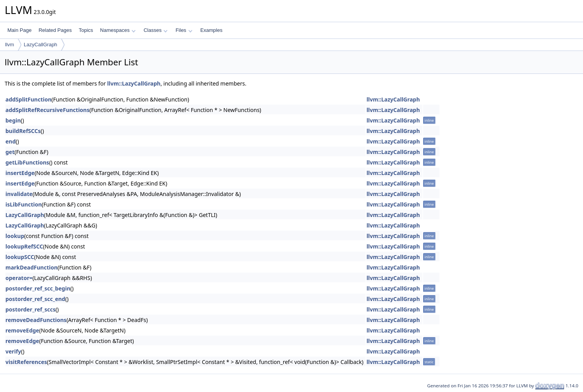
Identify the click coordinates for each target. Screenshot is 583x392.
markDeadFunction (32, 267)
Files (184, 30)
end (11, 141)
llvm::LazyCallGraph (134, 83)
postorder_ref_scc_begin (38, 288)
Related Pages (55, 30)
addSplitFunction (28, 99)
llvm (10, 45)
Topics (86, 30)
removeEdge (22, 330)
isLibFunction (24, 204)
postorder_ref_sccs (31, 309)
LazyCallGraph (40, 45)
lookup (15, 236)
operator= (19, 278)
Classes (156, 30)
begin (13, 120)
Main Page (19, 30)
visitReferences (26, 362)
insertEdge (20, 173)
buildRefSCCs (23, 131)
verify (13, 351)
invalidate (19, 194)
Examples (211, 30)
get (10, 152)
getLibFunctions (27, 162)
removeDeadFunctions (36, 320)
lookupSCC (20, 257)
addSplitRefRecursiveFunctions (47, 110)
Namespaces (118, 30)
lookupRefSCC (24, 246)
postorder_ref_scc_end (35, 299)
